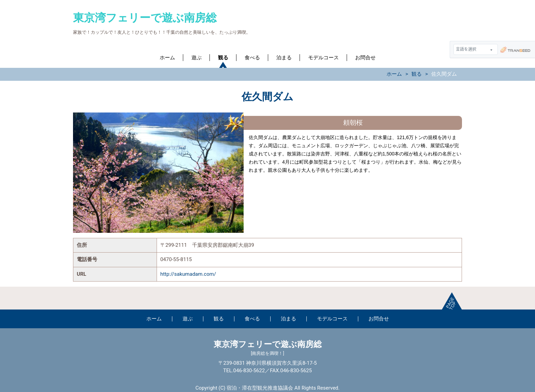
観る (223, 58)
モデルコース (323, 58)
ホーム (167, 58)
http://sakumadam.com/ (188, 274)
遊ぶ (197, 58)
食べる (252, 58)
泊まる (284, 58)
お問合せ (365, 58)
